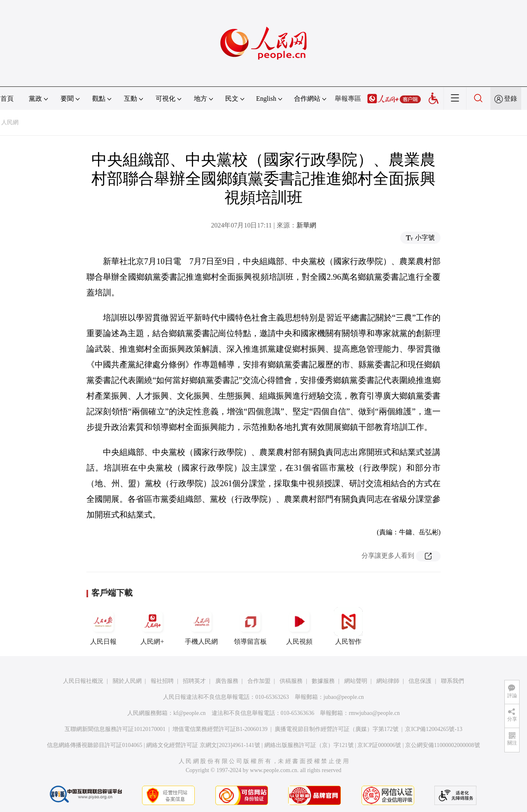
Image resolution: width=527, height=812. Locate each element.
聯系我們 (452, 681)
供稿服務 (291, 681)
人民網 (10, 122)
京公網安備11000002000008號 (442, 745)
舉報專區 (348, 99)
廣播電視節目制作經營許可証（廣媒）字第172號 (337, 729)
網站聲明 (356, 681)
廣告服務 (227, 681)
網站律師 (388, 681)
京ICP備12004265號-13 (434, 729)
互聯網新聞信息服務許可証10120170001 (115, 729)
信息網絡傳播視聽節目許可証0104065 (94, 745)
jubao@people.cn (344, 697)
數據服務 (323, 681)
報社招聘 (162, 681)
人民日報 (103, 626)
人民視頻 (299, 626)
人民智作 (348, 626)
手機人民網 (201, 626)
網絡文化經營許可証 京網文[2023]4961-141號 (203, 745)
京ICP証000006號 (379, 745)
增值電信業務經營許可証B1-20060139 (220, 729)
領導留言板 (250, 626)
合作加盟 (259, 681)
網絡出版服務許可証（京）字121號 (309, 745)
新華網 (306, 225)
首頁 (7, 99)
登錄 (511, 99)
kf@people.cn (190, 713)
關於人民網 (127, 681)
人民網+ (152, 626)
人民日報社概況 (83, 681)
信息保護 (420, 681)
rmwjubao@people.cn (374, 713)
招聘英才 (194, 681)
